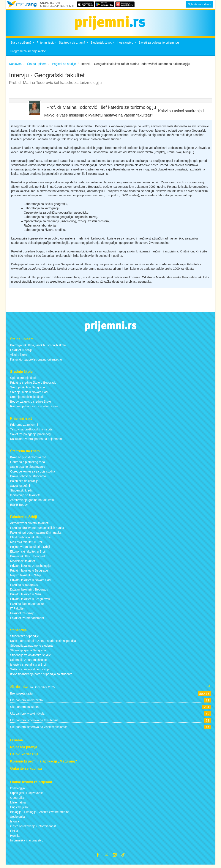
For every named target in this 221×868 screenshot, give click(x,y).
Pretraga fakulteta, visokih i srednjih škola (38, 348)
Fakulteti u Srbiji (21, 352)
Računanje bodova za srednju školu (34, 409)
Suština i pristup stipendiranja (30, 672)
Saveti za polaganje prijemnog (159, 45)
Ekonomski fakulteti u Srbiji (28, 554)
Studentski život (103, 46)
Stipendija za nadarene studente (32, 648)
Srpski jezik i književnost (26, 795)
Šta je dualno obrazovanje (28, 469)
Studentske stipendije (24, 639)
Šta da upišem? (23, 46)
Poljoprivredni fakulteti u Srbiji (30, 549)
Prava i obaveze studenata (28, 479)
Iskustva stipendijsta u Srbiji (29, 667)
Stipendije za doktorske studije (31, 658)
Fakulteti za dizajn (22, 616)
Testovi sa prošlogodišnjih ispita (31, 432)
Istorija (15, 824)
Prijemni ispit (47, 46)
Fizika (14, 833)
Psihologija (17, 791)
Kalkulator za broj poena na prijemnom (36, 441)
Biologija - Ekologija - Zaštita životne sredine (40, 814)
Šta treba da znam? (74, 46)
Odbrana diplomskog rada (28, 464)
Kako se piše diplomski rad (28, 460)
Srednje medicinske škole (27, 399)
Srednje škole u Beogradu (28, 390)
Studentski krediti (22, 493)
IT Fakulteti (18, 611)
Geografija (17, 800)
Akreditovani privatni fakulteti (29, 525)
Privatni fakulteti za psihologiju (30, 568)
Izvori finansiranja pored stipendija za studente (41, 677)
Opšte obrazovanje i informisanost (33, 829)
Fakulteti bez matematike (27, 606)
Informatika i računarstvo (27, 843)
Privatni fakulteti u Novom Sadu (31, 582)
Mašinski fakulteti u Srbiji (27, 544)
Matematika (18, 805)
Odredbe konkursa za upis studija (33, 474)
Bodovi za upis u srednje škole (31, 404)
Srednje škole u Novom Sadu (30, 394)
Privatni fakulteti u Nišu (25, 597)
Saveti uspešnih (21, 488)
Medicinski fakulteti (23, 563)
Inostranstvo (127, 46)
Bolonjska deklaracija (24, 483)
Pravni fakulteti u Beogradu (28, 559)
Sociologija (17, 819)
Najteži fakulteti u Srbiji (25, 578)
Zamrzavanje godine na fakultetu (32, 502)
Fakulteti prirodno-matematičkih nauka (36, 535)
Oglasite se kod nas (199, 4)
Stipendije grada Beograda (28, 653)
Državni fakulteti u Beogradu (29, 592)
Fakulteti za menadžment (27, 620)
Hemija (15, 838)
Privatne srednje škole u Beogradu (33, 385)
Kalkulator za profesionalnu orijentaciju (36, 362)
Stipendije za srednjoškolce (28, 662)
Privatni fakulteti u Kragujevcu (30, 601)
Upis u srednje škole (24, 380)
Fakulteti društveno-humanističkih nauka (37, 530)
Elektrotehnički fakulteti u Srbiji (31, 540)
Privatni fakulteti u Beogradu (29, 573)
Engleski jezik (19, 810)
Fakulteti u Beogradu (24, 587)
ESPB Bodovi (19, 507)
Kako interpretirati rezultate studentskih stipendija (43, 643)
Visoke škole (19, 357)
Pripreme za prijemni (24, 427)
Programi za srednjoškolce (28, 54)
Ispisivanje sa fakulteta (25, 498)
